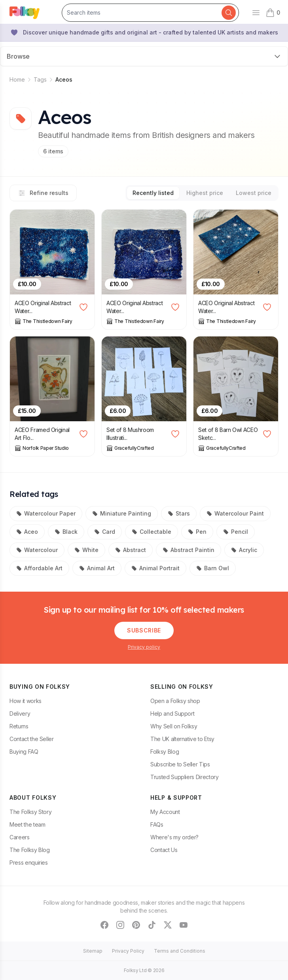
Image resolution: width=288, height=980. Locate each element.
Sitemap (93, 951)
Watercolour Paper (46, 513)
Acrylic (244, 550)
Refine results (43, 193)
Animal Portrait (155, 568)
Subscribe (144, 630)
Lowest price (254, 193)
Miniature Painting (122, 513)
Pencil (236, 532)
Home (17, 79)
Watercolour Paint (235, 513)
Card (105, 532)
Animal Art (97, 568)
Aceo (27, 532)
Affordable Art (39, 568)
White (86, 550)
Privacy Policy (128, 951)
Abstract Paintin (189, 550)
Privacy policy (144, 647)
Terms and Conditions (180, 951)
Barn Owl (213, 568)
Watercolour (37, 550)
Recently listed (153, 193)
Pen (197, 532)
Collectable (152, 532)
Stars (179, 513)
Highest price (205, 193)
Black (66, 532)
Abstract (131, 550)
